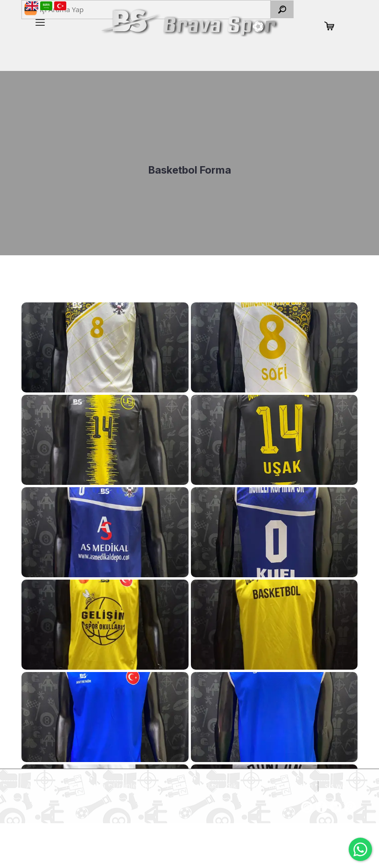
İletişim (299, 785)
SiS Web (337, 786)
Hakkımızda (84, 785)
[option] (189, 163)
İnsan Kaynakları (189, 785)
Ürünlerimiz (132, 785)
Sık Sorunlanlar (252, 785)
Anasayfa (41, 785)
